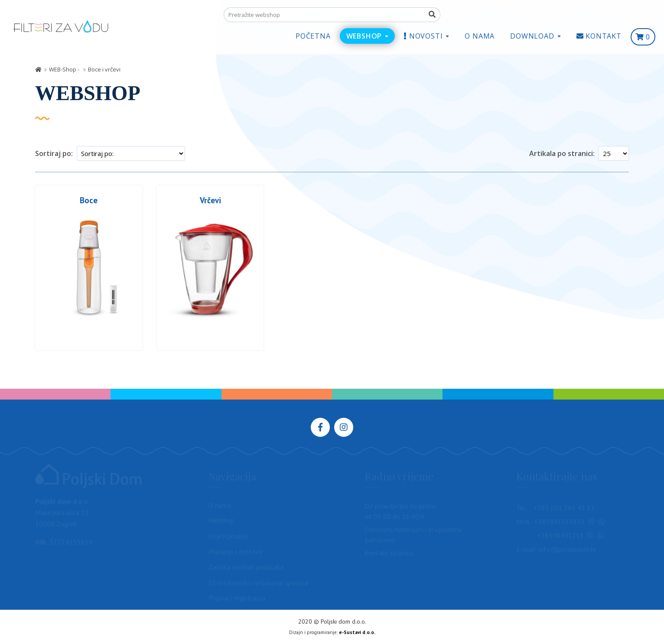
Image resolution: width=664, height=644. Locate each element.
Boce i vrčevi (104, 69)
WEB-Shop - (65, 69)
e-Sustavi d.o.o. (357, 632)
